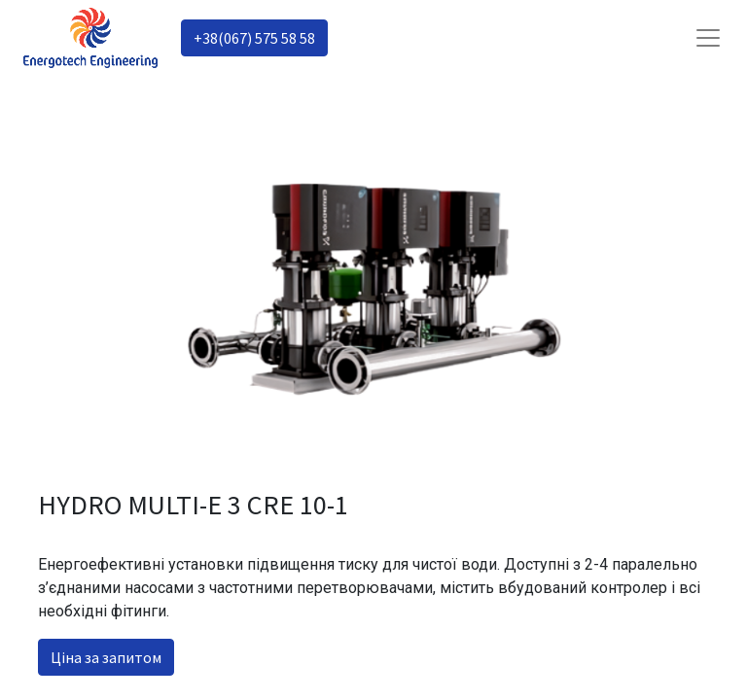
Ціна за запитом (106, 657)
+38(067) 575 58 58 (254, 38)
